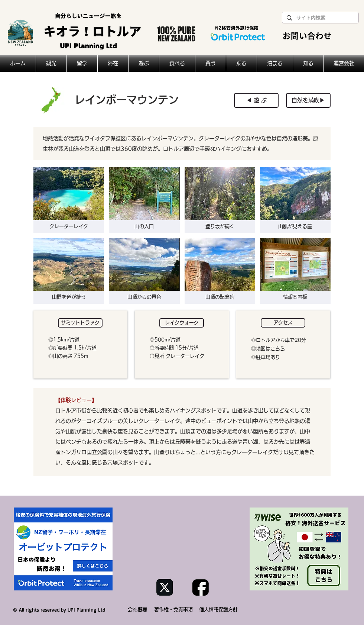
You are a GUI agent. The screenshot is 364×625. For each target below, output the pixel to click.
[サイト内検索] (320, 18)
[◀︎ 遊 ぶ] (256, 100)
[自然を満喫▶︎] (308, 100)
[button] (80, 323)
